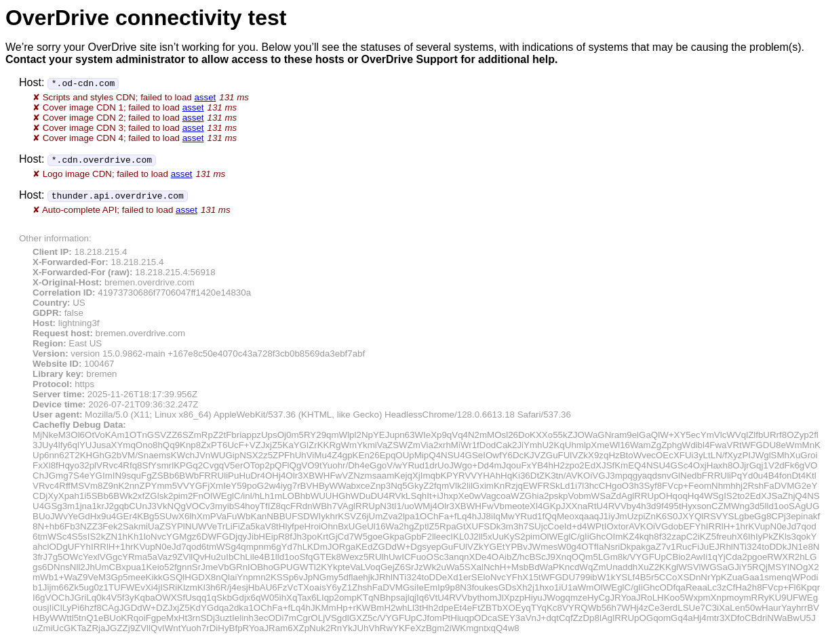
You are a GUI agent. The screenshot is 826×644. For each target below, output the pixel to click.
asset (205, 97)
